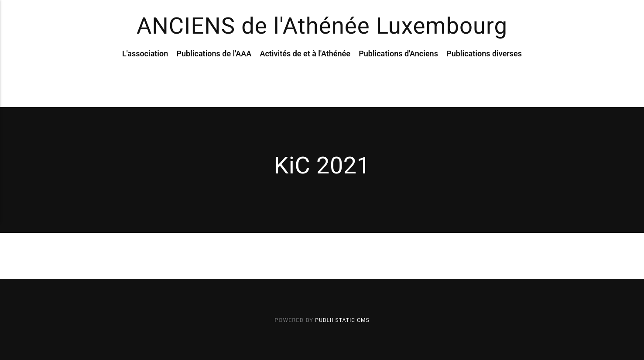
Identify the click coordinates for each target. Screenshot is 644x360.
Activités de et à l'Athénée (305, 74)
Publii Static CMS (342, 320)
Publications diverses (484, 74)
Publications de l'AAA (214, 74)
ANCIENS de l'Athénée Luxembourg (322, 37)
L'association (145, 74)
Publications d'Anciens (398, 74)
